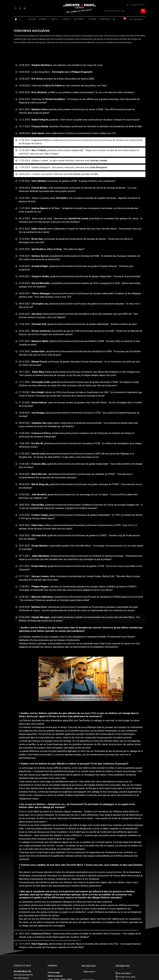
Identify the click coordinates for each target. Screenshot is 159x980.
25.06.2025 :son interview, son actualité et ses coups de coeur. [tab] (61, 65)
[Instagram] (20, 8)
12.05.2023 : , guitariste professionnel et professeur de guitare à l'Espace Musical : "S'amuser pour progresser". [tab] (76, 268)
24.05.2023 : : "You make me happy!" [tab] (52, 249)
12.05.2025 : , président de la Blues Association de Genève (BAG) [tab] (57, 79)
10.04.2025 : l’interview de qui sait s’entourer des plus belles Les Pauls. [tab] (63, 86)
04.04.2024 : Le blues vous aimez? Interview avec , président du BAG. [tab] (59, 174)
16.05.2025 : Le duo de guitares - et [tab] (56, 72)
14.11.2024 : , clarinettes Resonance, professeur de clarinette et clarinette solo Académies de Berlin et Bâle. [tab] (81, 126)
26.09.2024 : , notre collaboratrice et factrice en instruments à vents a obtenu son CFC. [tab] (68, 133)
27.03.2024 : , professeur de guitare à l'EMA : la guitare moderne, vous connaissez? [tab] (67, 181)
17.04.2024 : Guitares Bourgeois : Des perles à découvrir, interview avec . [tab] (63, 167)
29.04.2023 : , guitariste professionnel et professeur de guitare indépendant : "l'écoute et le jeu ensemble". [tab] (80, 276)
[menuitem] (32, 19)
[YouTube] (24, 8)
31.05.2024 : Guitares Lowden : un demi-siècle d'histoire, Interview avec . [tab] (63, 161)
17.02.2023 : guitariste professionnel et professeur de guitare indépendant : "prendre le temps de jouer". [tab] (78, 324)
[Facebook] (16, 8)
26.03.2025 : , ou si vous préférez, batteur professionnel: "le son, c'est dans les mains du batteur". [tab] (77, 92)
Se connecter (136, 19)
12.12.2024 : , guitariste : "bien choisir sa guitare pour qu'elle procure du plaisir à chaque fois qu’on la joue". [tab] (79, 120)
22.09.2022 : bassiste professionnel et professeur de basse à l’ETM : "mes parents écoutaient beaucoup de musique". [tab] (79, 414)
